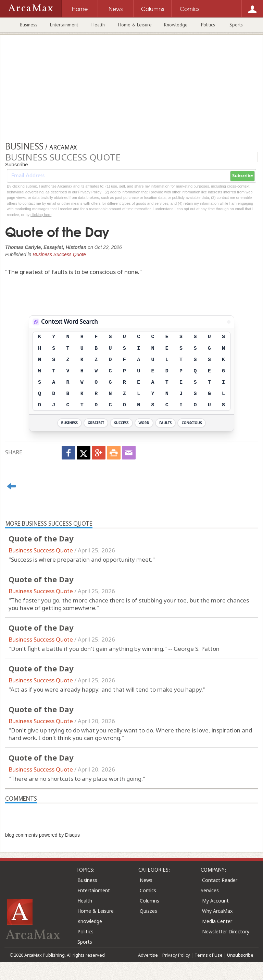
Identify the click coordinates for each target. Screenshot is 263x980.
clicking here (41, 215)
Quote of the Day (41, 538)
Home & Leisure (135, 25)
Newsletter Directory (226, 931)
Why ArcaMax (217, 911)
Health (98, 25)
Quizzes (148, 911)
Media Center (217, 921)
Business (29, 25)
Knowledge (176, 25)
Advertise (148, 955)
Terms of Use (209, 955)
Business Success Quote (59, 254)
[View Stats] (229, 322)
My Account (215, 901)
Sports (236, 25)
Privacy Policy (176, 955)
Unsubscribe (240, 955)
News (146, 880)
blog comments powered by (42, 835)
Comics (148, 890)
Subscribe (242, 176)
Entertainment (64, 25)
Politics (208, 25)
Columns (149, 901)
